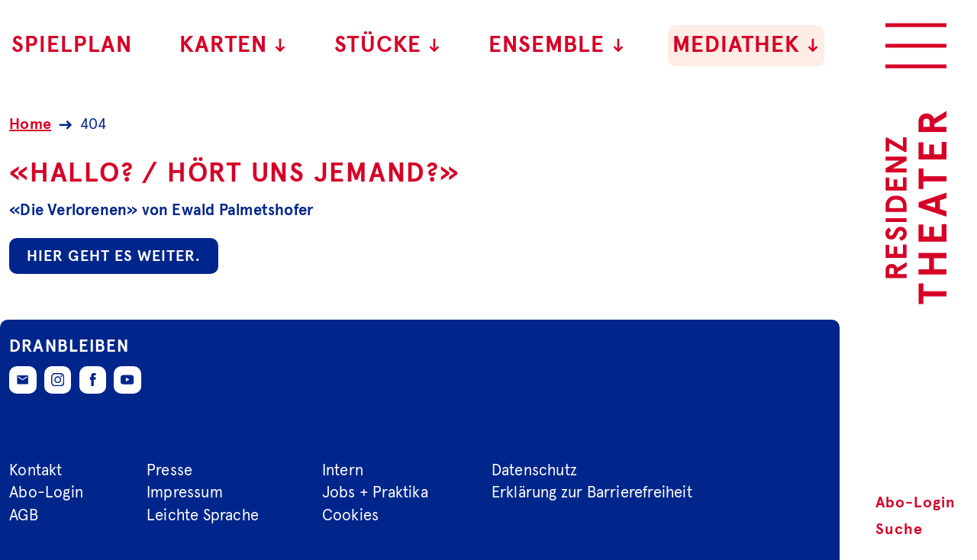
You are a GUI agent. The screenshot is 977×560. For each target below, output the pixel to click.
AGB (24, 516)
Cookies (350, 516)
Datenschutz (534, 470)
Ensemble (557, 45)
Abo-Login (916, 503)
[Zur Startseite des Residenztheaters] (916, 208)
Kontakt (35, 470)
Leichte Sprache (203, 516)
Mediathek (746, 45)
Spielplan (72, 45)
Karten (234, 45)
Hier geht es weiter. (114, 256)
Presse (169, 470)
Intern (343, 470)
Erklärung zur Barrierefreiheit (592, 493)
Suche (899, 529)
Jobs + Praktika (375, 493)
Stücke (388, 45)
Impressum (185, 493)
